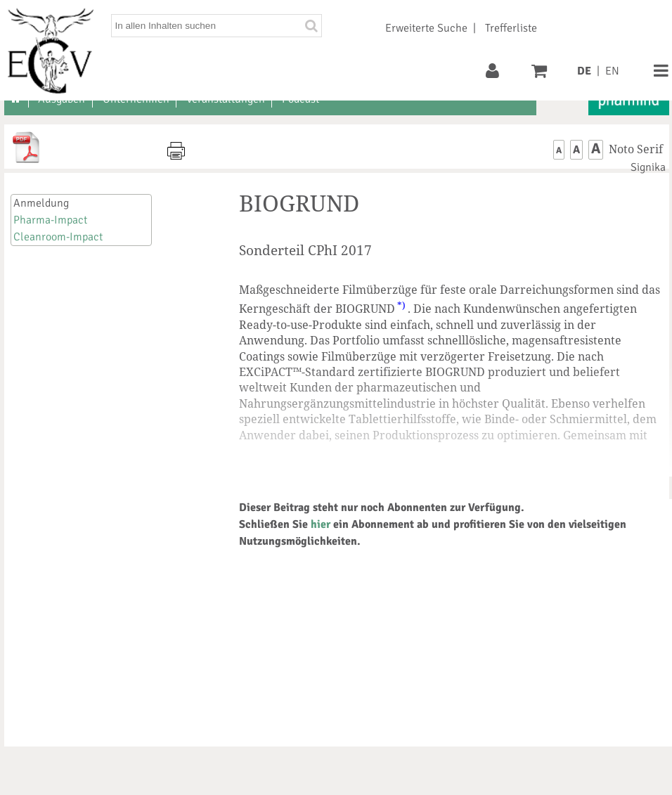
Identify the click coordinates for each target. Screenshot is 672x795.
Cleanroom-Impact (58, 237)
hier (321, 524)
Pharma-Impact (50, 220)
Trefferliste (511, 28)
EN (612, 71)
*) (401, 305)
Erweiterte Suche (426, 28)
